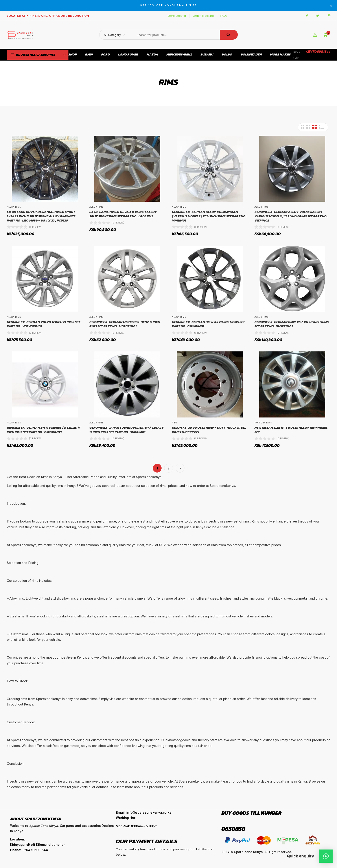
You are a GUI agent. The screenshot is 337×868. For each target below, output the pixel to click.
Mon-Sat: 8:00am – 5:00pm (137, 826)
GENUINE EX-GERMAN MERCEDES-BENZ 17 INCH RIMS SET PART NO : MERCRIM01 (125, 324)
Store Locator (177, 16)
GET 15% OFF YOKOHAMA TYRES (168, 5)
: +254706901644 (29, 850)
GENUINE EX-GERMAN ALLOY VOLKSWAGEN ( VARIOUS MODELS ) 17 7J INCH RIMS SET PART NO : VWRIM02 (291, 216)
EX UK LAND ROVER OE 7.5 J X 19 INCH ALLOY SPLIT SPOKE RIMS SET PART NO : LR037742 (123, 214)
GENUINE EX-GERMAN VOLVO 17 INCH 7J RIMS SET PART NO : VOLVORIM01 (43, 324)
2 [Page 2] (169, 468)
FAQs (224, 16)
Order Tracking (203, 16)
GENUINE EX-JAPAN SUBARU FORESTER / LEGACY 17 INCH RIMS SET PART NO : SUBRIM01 (127, 430)
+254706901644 (318, 52)
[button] (325, 35)
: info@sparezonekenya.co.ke (144, 812)
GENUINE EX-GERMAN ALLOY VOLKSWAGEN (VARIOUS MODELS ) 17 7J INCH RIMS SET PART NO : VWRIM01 (209, 216)
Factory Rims (263, 423)
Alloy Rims (14, 207)
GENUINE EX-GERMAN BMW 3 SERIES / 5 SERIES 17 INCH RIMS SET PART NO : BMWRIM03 (43, 430)
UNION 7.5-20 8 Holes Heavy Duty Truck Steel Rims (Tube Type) (209, 430)
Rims (175, 423)
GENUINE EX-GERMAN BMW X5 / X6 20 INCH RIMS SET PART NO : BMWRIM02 (292, 324)
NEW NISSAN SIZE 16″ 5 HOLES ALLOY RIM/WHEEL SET (291, 430)
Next (180, 468)
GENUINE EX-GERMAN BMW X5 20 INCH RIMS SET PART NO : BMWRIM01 (208, 324)
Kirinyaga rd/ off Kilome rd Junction (38, 845)
